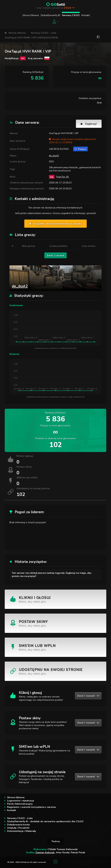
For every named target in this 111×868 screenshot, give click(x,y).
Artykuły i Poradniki (18, 828)
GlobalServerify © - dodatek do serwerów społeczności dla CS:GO (45, 821)
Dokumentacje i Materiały (22, 831)
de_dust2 (54, 156)
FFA (52, 177)
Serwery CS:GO (71, 15)
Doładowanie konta (18, 825)
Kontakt (86, 15)
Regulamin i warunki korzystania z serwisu (31, 807)
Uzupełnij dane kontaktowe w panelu (55, 224)
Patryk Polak (78, 853)
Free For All (63, 177)
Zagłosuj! (89, 124)
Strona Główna (31, 15)
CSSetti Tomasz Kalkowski (63, 849)
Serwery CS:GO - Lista (43, 33)
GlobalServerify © (50, 15)
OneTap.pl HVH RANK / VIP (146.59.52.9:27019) (31, 38)
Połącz (80, 149)
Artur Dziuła (63, 853)
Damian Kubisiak (45, 853)
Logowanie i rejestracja (20, 801)
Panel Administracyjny (20, 804)
